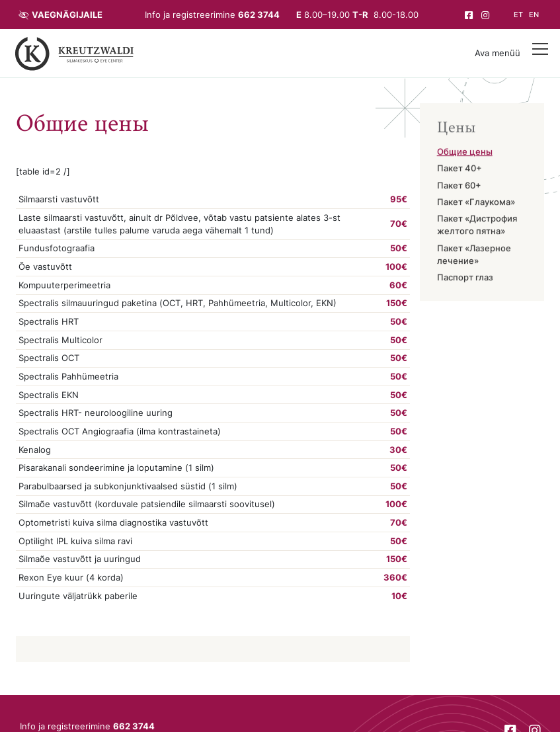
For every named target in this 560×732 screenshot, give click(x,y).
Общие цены (465, 152)
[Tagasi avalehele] (75, 53)
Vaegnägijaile (67, 15)
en (534, 15)
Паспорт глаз (465, 279)
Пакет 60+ (459, 186)
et (518, 15)
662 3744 (259, 15)
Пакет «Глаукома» (476, 203)
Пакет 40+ (460, 170)
